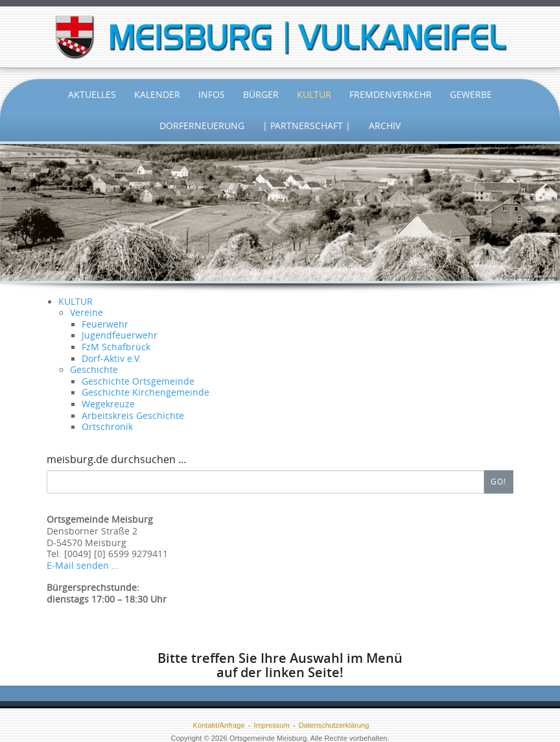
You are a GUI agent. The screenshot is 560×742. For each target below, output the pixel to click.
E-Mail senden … (83, 566)
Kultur (314, 94)
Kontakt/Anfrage (218, 725)
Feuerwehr (105, 324)
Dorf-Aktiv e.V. (111, 359)
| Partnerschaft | (307, 126)
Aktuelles (92, 94)
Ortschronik (107, 427)
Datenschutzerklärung (334, 725)
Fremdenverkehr (391, 94)
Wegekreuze (108, 404)
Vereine (87, 313)
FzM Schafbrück (116, 347)
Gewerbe (471, 94)
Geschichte (94, 370)
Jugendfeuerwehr (120, 335)
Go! (498, 481)
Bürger (261, 94)
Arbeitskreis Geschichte (133, 416)
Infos (212, 94)
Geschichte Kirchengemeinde (146, 392)
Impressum (272, 725)
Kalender (157, 94)
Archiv (385, 126)
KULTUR (76, 302)
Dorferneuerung (202, 126)
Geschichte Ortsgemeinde (138, 381)
